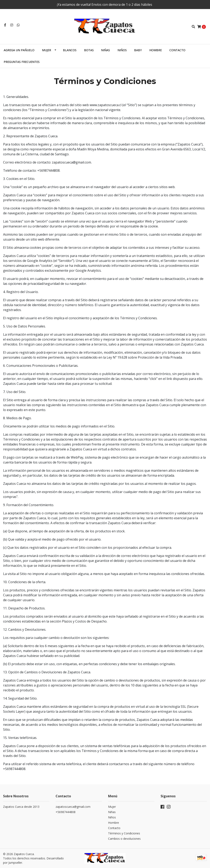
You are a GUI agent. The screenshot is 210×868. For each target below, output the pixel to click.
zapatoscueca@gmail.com (73, 807)
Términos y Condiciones (124, 833)
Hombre (156, 50)
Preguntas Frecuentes (22, 62)
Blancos (70, 50)
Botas (89, 50)
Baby (138, 50)
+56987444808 (66, 812)
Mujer (47, 50)
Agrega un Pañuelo (19, 50)
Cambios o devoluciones (124, 839)
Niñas (106, 50)
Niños (122, 50)
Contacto (177, 50)
